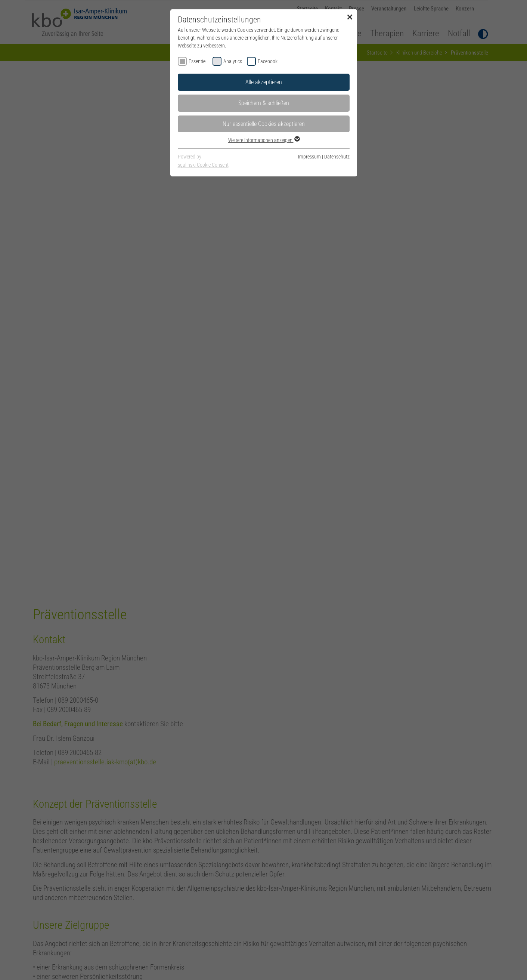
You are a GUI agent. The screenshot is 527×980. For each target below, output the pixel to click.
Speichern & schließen (264, 103)
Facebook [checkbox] (268, 61)
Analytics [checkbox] (233, 61)
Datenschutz (337, 157)
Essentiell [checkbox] (198, 61)
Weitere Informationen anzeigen (264, 140)
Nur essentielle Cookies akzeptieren (264, 124)
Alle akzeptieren (264, 82)
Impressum (309, 157)
